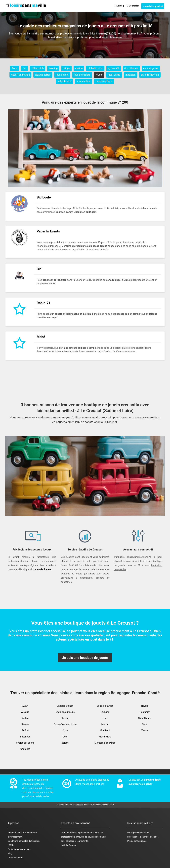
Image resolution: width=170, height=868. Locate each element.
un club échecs (104, 81)
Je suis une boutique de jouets (85, 658)
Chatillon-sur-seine (65, 712)
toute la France (43, 569)
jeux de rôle (62, 75)
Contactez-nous (15, 858)
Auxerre (25, 712)
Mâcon (105, 724)
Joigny (65, 743)
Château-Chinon (65, 706)
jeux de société (82, 75)
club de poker (95, 68)
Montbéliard (105, 737)
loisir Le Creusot (69, 845)
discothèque (131, 68)
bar (25, 68)
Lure (105, 718)
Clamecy (65, 718)
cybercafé (113, 68)
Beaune (25, 724)
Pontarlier (145, 712)
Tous (15, 68)
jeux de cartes (43, 75)
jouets (99, 75)
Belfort (25, 730)
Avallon (25, 718)
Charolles (25, 749)
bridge (66, 68)
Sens (145, 724)
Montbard (105, 730)
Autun (25, 706)
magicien (131, 75)
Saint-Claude (145, 718)
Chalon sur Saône (25, 743)
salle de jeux (64, 81)
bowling (53, 68)
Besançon (25, 737)
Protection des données (19, 849)
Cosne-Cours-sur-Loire (65, 724)
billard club (38, 68)
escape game (151, 68)
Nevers (145, 706)
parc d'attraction (150, 75)
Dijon (65, 730)
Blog (10, 853)
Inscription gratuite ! (153, 6)
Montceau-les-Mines (105, 743)
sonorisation (84, 81)
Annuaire (12, 833)
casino (79, 68)
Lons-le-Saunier (105, 706)
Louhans (105, 712)
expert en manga (20, 75)
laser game (114, 75)
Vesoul (145, 730)
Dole (65, 737)
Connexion (133, 6)
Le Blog (119, 6)
